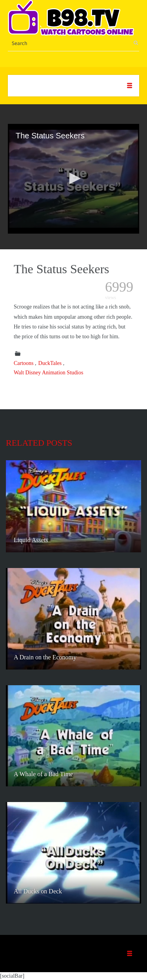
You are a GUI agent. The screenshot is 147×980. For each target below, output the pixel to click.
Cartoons (24, 363)
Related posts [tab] (39, 443)
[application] (73, 179)
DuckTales (50, 363)
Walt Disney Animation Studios (48, 373)
